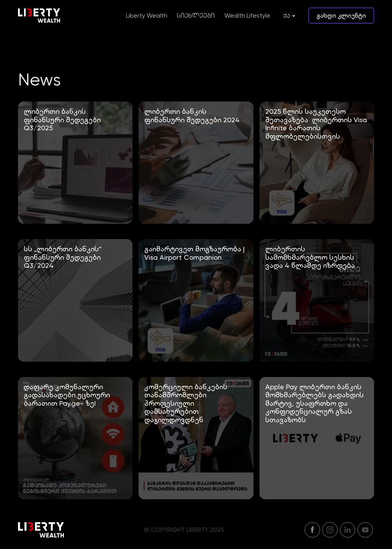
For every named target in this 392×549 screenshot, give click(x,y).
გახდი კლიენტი (341, 16)
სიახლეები (196, 16)
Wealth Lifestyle (247, 16)
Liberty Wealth (147, 16)
